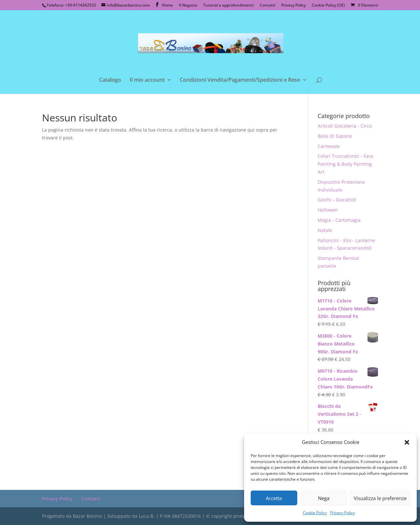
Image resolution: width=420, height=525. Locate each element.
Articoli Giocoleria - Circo (345, 126)
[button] (407, 442)
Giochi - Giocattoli (337, 200)
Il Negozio (188, 6)
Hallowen (328, 210)
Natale (325, 230)
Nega (324, 498)
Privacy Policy (342, 513)
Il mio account (147, 80)
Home (167, 6)
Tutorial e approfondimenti (228, 6)
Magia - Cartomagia (339, 220)
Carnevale (329, 146)
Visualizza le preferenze (380, 498)
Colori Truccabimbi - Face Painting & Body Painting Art (346, 164)
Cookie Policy (315, 513)
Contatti (267, 6)
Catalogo (110, 80)
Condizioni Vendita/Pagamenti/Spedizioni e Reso (240, 80)
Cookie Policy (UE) (328, 6)
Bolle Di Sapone (335, 136)
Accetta (274, 498)
